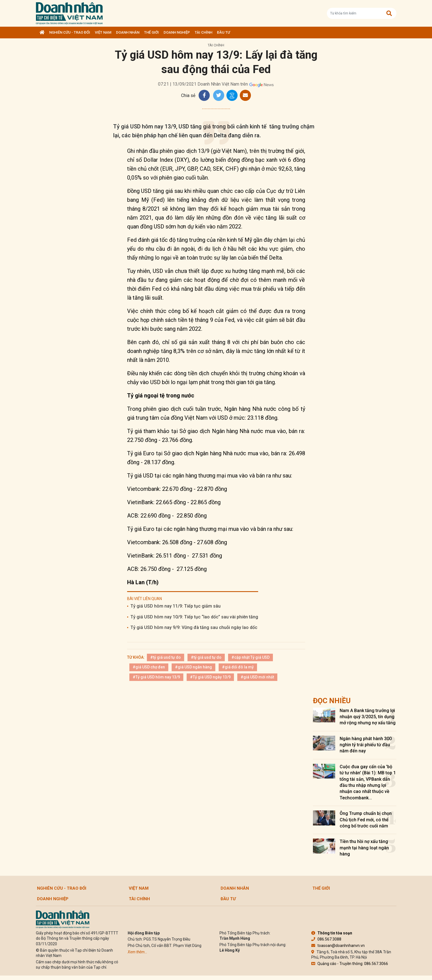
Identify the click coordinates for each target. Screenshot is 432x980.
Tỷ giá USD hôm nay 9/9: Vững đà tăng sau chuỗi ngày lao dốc (194, 627)
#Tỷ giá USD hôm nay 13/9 (156, 677)
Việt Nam (103, 32)
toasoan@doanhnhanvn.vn (338, 946)
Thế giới (151, 32)
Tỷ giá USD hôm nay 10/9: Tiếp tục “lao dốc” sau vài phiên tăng (194, 617)
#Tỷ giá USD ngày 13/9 (210, 677)
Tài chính (203, 32)
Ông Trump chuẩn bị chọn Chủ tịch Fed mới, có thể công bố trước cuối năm (366, 820)
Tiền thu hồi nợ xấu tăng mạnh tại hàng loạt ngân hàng (364, 848)
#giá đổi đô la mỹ (238, 667)
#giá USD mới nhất (257, 677)
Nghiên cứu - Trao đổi (70, 32)
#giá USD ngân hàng (193, 667)
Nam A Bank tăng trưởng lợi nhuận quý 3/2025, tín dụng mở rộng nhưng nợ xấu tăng (368, 717)
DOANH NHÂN (128, 32)
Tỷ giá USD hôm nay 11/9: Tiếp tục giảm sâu (176, 606)
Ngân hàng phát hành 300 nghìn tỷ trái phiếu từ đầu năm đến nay (366, 745)
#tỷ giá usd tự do (166, 657)
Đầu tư (224, 32)
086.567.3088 (326, 939)
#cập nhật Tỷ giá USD (250, 657)
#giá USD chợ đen (149, 667)
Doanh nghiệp (177, 32)
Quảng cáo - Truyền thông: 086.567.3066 (350, 964)
